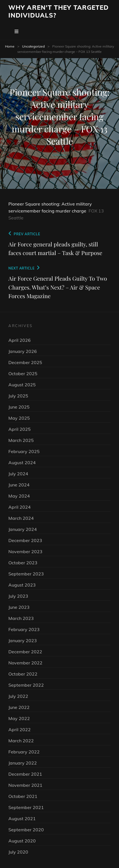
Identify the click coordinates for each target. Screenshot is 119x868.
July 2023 (18, 596)
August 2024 (22, 463)
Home (10, 46)
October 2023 (23, 563)
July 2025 (18, 396)
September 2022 (26, 685)
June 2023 (19, 607)
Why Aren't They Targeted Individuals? (59, 11)
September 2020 (26, 830)
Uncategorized (33, 46)
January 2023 (23, 641)
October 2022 (23, 674)
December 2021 (25, 774)
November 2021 (25, 785)
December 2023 (25, 540)
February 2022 (24, 752)
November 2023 (25, 552)
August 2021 (22, 818)
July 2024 (18, 474)
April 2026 (20, 340)
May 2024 (19, 496)
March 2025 (21, 440)
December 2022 (25, 652)
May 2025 (19, 418)
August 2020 (22, 841)
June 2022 (19, 707)
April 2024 (20, 507)
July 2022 (18, 696)
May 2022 (19, 718)
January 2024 (23, 529)
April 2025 (20, 429)
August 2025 (22, 385)
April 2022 (20, 729)
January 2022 (23, 763)
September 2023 (26, 574)
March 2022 (21, 741)
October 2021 (23, 796)
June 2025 (19, 407)
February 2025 (24, 451)
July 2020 (18, 852)
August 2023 (22, 585)
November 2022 (25, 663)
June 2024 (19, 485)
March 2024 (21, 518)
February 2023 (24, 629)
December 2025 (25, 362)
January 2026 (23, 351)
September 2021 (26, 807)
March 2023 (21, 618)
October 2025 (23, 374)
